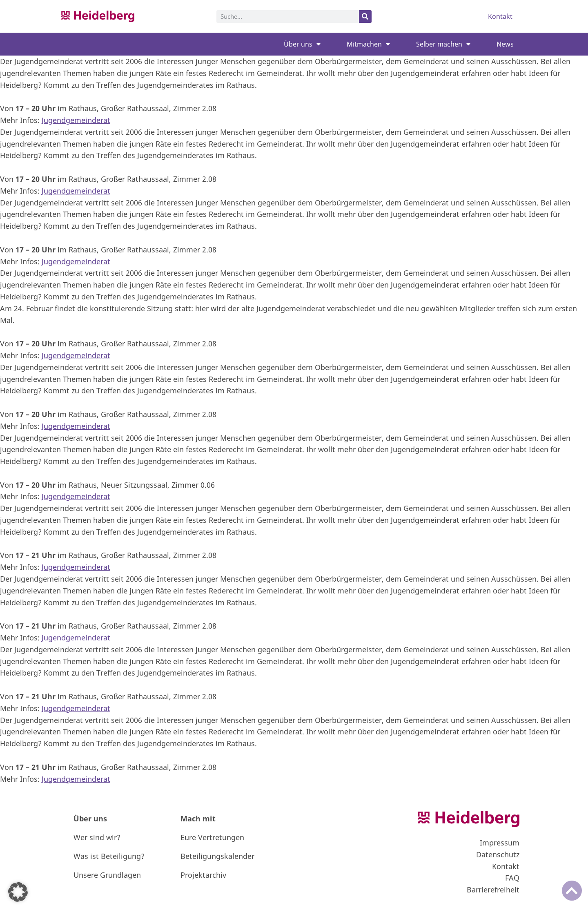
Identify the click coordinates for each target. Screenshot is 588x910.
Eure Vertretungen (212, 837)
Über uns (302, 44)
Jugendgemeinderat (76, 120)
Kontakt (500, 16)
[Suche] (365, 17)
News (505, 44)
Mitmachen (368, 44)
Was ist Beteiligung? (109, 856)
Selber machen (443, 44)
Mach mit (198, 819)
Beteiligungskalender (217, 856)
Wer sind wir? (97, 837)
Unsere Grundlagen (107, 875)
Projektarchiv (203, 875)
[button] (18, 892)
